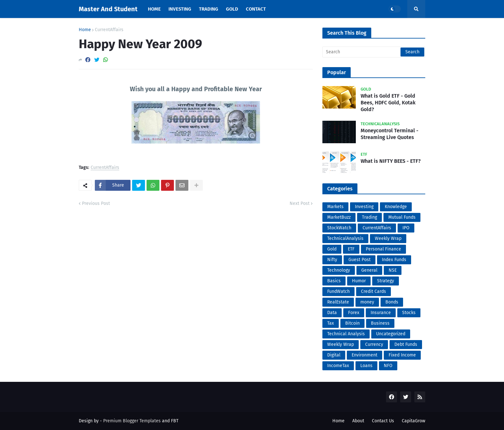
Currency (374, 344)
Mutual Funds (402, 217)
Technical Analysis (346, 334)
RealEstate (338, 302)
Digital (334, 355)
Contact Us (383, 421)
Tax (331, 323)
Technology (339, 270)
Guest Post (360, 260)
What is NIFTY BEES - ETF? (391, 161)
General (369, 270)
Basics (334, 281)
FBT (175, 421)
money (367, 302)
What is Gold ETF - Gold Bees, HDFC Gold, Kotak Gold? (388, 103)
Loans (366, 366)
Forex (354, 313)
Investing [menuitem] (180, 9)
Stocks (409, 313)
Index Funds (394, 260)
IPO (406, 228)
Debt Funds (406, 344)
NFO (388, 366)
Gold (332, 249)
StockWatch (339, 228)
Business (380, 323)
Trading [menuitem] (209, 9)
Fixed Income (402, 355)
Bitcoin (352, 323)
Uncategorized (391, 334)
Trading (369, 217)
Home (85, 30)
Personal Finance (383, 249)
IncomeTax (338, 366)
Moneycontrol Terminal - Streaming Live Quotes (390, 134)
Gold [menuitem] (232, 9)
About (358, 421)
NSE (393, 270)
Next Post (300, 203)
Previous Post (96, 203)
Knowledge (396, 207)
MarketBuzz (339, 217)
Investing (364, 207)
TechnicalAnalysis (345, 238)
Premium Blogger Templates (132, 421)
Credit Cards (373, 291)
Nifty (332, 260)
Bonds (392, 302)
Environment (364, 355)
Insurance (381, 313)
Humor (359, 281)
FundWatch (338, 291)
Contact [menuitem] (256, 9)
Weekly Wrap (388, 238)
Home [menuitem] (154, 9)
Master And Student (108, 9)
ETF (351, 249)
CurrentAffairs (109, 30)
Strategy (386, 281)
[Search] (374, 52)
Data (332, 313)
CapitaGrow (414, 421)
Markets (335, 207)
